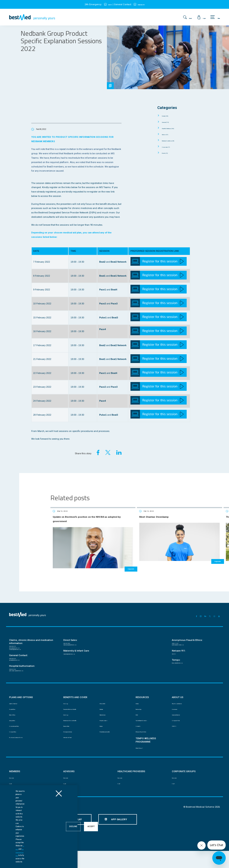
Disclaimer (14, 824)
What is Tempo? (143, 762)
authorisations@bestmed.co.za (23, 674)
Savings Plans (16, 730)
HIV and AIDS (106, 709)
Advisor (168, 134)
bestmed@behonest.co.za (184, 641)
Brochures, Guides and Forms (23, 752)
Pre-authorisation (108, 730)
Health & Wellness (175, 128)
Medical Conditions (175, 140)
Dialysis (103, 737)
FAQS (138, 723)
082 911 (106, 4)
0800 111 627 (178, 638)
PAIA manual (31, 824)
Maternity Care (106, 723)
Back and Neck (70, 737)
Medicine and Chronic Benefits (77, 730)
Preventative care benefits (111, 745)
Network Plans (16, 723)
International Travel (72, 752)
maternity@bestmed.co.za (75, 652)
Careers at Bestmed (181, 723)
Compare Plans (16, 745)
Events (168, 153)
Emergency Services (73, 745)
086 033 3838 (69, 638)
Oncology (67, 709)
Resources (14, 794)
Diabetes (104, 716)
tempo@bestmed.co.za (182, 662)
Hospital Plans (16, 716)
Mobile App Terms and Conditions (87, 824)
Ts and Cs (43, 862)
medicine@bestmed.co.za (21, 647)
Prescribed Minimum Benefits (77, 716)
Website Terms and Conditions (122, 824)
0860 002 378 (144, 4)
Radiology (68, 723)
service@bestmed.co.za (20, 661)
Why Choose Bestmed (182, 709)
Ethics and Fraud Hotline (147, 745)
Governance (177, 716)
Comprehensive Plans (19, 737)
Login (12, 801)
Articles (139, 709)
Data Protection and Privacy (54, 824)
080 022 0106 (15, 671)
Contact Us (141, 737)
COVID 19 (176, 737)
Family (168, 116)
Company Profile (179, 730)
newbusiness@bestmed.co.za (77, 641)
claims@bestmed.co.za (20, 644)
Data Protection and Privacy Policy (64, 862)
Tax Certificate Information (148, 730)
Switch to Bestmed (18, 709)
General (169, 122)
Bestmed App (142, 716)
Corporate (169, 147)
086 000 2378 (15, 641)
